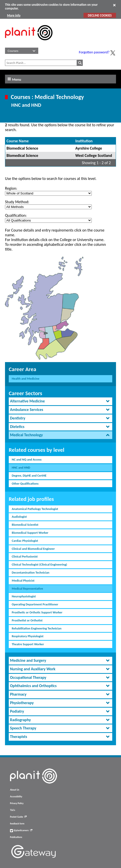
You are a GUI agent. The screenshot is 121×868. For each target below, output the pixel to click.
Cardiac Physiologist (25, 541)
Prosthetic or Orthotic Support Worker (37, 612)
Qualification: (16, 215)
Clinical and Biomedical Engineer (33, 549)
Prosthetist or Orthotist (27, 620)
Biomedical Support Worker (30, 533)
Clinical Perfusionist (25, 556)
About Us (15, 790)
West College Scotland (94, 155)
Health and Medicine (26, 378)
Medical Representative (27, 588)
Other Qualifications (25, 483)
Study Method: (17, 202)
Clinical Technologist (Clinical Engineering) (39, 564)
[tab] (60, 401)
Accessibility (16, 797)
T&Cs (12, 810)
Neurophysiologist (24, 596)
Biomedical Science (22, 148)
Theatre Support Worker (28, 644)
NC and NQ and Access (27, 459)
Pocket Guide (18, 817)
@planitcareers (21, 830)
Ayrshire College (89, 148)
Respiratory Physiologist (28, 636)
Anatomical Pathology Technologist (35, 509)
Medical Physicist (23, 580)
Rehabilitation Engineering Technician (37, 628)
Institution (84, 141)
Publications (16, 837)
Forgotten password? (94, 52)
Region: (11, 188)
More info (14, 15)
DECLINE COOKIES (100, 15)
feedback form (17, 824)
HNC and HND (21, 467)
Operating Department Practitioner (35, 604)
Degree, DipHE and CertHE (29, 475)
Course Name (18, 141)
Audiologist (19, 517)
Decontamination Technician (30, 572)
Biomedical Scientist (25, 525)
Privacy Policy (17, 803)
